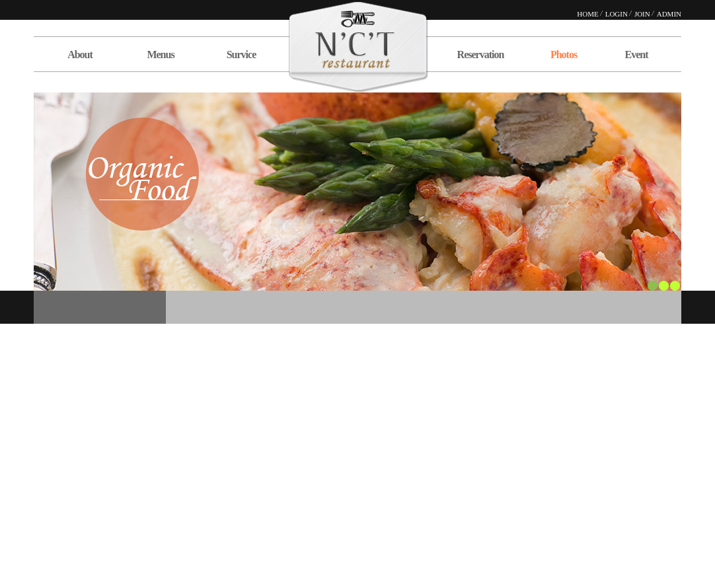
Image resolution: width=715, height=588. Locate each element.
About (80, 55)
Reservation (481, 55)
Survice (242, 55)
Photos (564, 55)
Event (637, 55)
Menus (160, 55)
